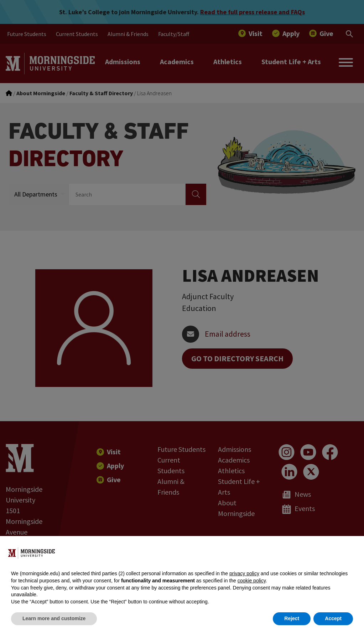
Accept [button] (333, 618)
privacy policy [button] (244, 573)
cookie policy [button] (252, 581)
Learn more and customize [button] (54, 618)
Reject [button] (292, 618)
